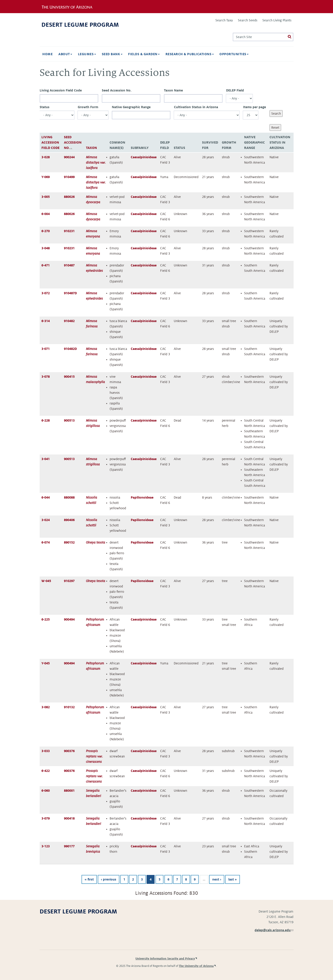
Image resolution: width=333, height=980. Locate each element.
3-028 (46, 157)
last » (233, 879)
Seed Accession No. (117, 90)
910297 (69, 581)
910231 (69, 231)
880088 (69, 497)
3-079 (46, 818)
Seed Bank (112, 54)
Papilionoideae (142, 497)
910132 (69, 707)
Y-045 (46, 663)
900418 (69, 818)
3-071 (46, 349)
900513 (69, 420)
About (65, 54)
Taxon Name (173, 90)
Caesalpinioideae (144, 157)
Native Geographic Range (131, 107)
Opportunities (234, 54)
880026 (69, 197)
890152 (69, 542)
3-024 (46, 520)
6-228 (46, 420)
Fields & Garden (144, 54)
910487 (69, 265)
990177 (69, 846)
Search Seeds (248, 20)
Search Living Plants (277, 20)
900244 (69, 157)
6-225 (46, 619)
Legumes (87, 54)
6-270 (46, 231)
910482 (69, 321)
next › (217, 879)
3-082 (46, 707)
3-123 (46, 846)
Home (47, 54)
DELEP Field (235, 90)
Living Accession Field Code (61, 90)
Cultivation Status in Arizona (196, 107)
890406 (69, 520)
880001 (69, 791)
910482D (70, 349)
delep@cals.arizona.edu (274, 930)
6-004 (46, 214)
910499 (69, 177)
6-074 (46, 542)
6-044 (46, 497)
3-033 (46, 751)
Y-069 (46, 177)
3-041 (46, 459)
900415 (69, 377)
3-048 (46, 248)
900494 (69, 619)
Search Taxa (224, 20)
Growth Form (88, 107)
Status (45, 107)
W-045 (46, 581)
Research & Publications (190, 54)
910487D (70, 293)
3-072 (46, 293)
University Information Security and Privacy (165, 959)
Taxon (91, 148)
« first (89, 879)
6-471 (46, 265)
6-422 (46, 771)
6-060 (46, 791)
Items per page (254, 107)
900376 (69, 751)
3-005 (46, 197)
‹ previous (109, 879)
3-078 (46, 377)
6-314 (46, 321)
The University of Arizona (196, 966)
